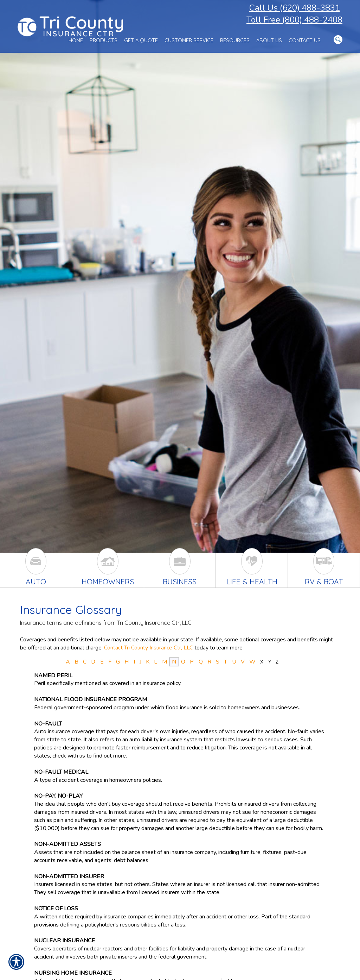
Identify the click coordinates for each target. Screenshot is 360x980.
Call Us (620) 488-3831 (295, 8)
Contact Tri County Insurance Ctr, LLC (149, 648)
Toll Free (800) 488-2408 (294, 20)
